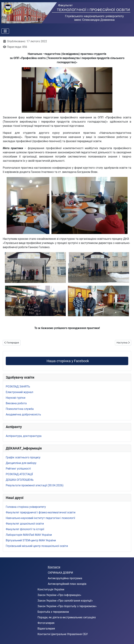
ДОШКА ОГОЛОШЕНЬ (20, 480)
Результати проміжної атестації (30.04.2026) (35, 485)
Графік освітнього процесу (23, 457)
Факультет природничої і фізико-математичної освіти (41, 512)
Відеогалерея (46, 629)
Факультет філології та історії (25, 529)
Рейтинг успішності (18, 469)
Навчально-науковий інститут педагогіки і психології (40, 518)
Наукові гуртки (16, 398)
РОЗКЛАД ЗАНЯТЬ (18, 387)
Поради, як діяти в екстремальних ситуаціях (67, 617)
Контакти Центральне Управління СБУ (63, 634)
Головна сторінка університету (26, 507)
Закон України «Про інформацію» (59, 595)
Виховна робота (16, 403)
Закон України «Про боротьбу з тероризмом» (67, 606)
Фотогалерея (46, 623)
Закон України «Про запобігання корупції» (65, 601)
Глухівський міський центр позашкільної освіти (37, 546)
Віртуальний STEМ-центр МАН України (31, 540)
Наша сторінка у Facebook (67, 361)
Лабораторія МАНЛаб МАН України (29, 535)
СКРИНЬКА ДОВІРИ (60, 573)
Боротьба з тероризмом (53, 612)
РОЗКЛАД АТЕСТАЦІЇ (19, 474)
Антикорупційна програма (65, 578)
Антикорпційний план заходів (67, 584)
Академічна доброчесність (23, 414)
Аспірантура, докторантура (24, 436)
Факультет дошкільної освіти (25, 524)
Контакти (54, 567)
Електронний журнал (19, 392)
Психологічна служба (20, 409)
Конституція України (51, 589)
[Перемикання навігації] (5, 31)
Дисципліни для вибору (21, 463)
